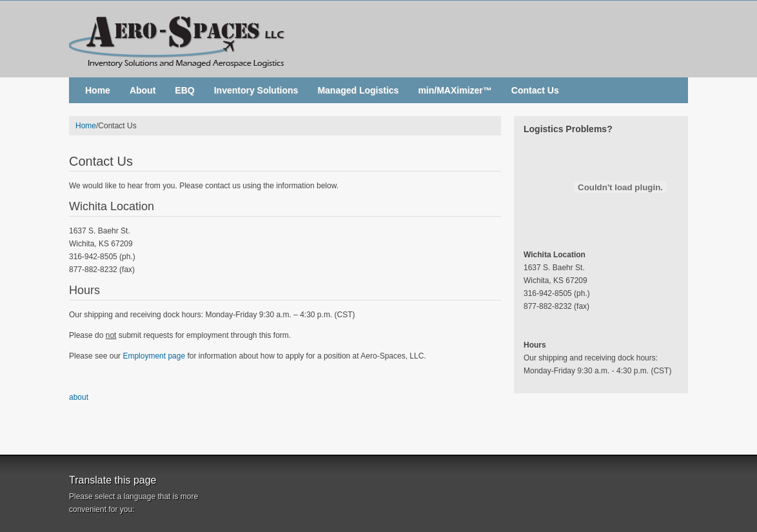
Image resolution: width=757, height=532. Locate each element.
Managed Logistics (358, 90)
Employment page (154, 356)
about (79, 397)
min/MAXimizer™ (455, 90)
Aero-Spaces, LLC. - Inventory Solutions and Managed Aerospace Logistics (378, 39)
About (143, 90)
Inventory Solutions (256, 90)
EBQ (184, 90)
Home (98, 90)
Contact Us (535, 90)
